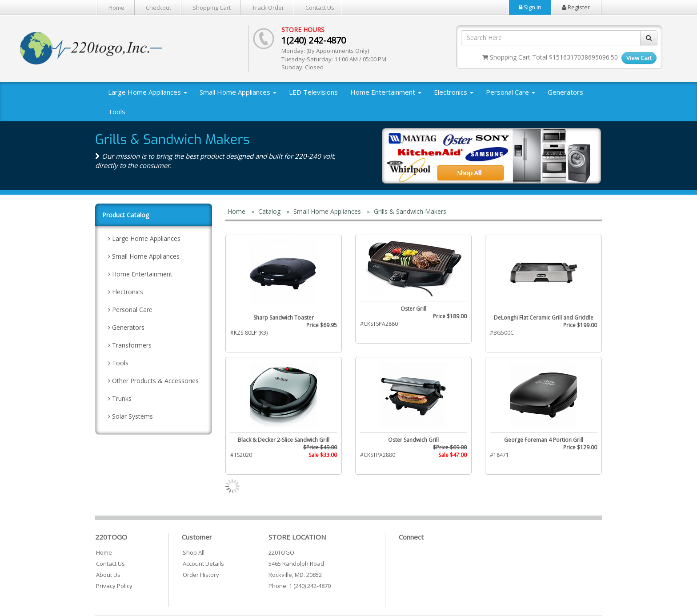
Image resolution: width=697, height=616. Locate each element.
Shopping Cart (212, 8)
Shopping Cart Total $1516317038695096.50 (550, 57)
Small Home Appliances (238, 92)
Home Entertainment (386, 92)
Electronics (454, 92)
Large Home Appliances (148, 92)
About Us (108, 575)
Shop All (194, 552)
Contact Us (320, 8)
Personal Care (511, 92)
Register (576, 7)
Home (116, 8)
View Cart (639, 58)
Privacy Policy (114, 586)
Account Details (203, 564)
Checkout (158, 8)
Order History (201, 575)
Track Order (268, 8)
